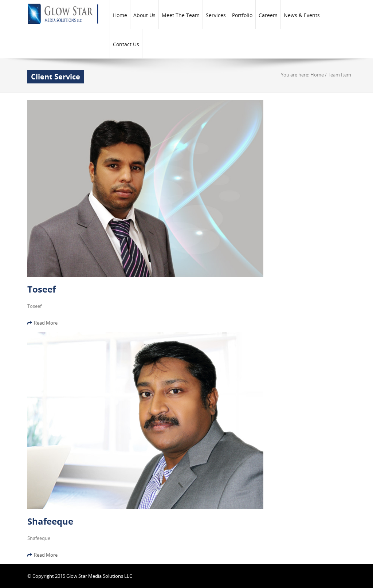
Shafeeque (50, 521)
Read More (42, 323)
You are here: (296, 75)
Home (317, 75)
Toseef (42, 289)
